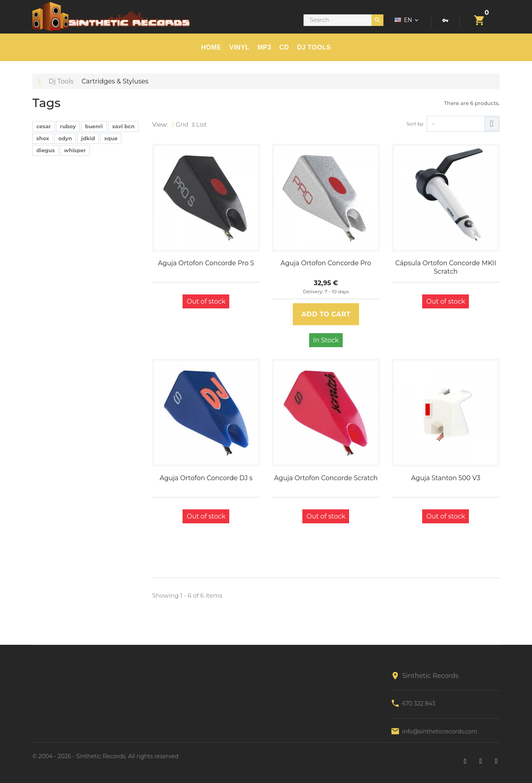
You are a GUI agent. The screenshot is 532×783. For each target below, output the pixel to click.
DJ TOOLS (314, 47)
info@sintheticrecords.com (440, 731)
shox (43, 138)
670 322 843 (419, 704)
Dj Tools (61, 81)
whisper (75, 150)
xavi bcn (124, 126)
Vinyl (239, 47)
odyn (65, 138)
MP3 (264, 47)
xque (111, 138)
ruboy (68, 126)
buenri (94, 126)
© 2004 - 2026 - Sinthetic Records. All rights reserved (105, 756)
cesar (44, 126)
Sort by (415, 124)
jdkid (88, 138)
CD (284, 47)
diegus (46, 150)
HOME (211, 47)
